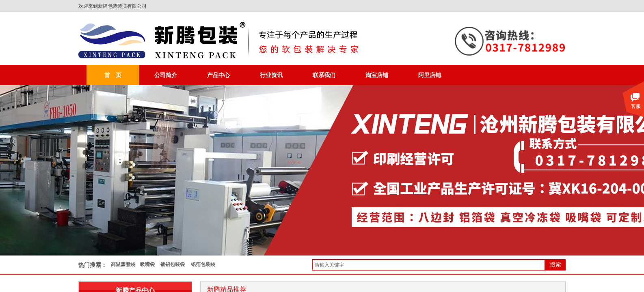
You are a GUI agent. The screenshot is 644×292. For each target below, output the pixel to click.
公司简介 (166, 75)
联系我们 (324, 75)
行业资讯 (271, 75)
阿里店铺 (430, 75)
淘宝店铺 (377, 75)
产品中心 (218, 75)
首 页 (113, 75)
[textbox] (429, 265)
